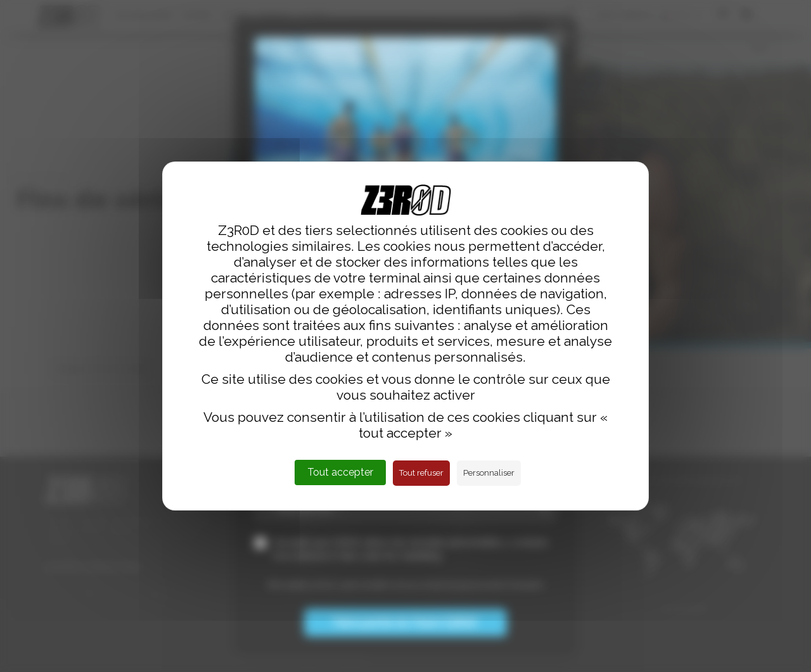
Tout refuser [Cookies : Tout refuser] (421, 473)
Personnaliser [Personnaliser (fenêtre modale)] (489, 473)
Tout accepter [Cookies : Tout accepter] (340, 472)
